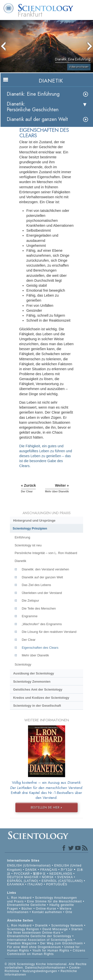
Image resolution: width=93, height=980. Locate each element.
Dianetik (20, 561)
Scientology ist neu (28, 545)
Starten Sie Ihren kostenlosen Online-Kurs (45, 931)
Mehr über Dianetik (35, 655)
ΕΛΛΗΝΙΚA (16, 884)
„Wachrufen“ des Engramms (42, 624)
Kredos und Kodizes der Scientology (41, 698)
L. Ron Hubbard (19, 898)
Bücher (27, 909)
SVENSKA (65, 877)
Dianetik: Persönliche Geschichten (33, 107)
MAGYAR (31, 877)
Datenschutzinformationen (45, 968)
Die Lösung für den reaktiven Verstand (49, 632)
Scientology (23, 664)
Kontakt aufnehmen (47, 912)
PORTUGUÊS (57, 884)
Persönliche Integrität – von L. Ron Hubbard (46, 553)
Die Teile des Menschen (39, 608)
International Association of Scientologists (40, 940)
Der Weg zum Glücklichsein (62, 943)
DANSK (31, 870)
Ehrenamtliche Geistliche (27, 905)
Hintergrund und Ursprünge (34, 520)
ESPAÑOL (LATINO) (23, 881)
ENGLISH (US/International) (29, 866)
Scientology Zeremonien (32, 682)
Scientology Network (67, 925)
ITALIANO (35, 884)
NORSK (48, 877)
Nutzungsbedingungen (40, 971)
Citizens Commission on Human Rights (46, 952)
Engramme (30, 616)
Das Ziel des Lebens (36, 585)
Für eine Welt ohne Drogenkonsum (34, 947)
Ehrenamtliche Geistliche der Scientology (39, 936)
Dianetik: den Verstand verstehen (46, 569)
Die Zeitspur (31, 601)
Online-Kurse (47, 909)
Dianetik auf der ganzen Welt (37, 119)
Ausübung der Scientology (34, 673)
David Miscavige (55, 929)
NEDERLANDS (61, 874)
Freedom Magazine (22, 943)
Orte (69, 912)
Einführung (22, 537)
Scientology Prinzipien (30, 528)
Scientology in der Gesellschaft (37, 706)
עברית (67, 869)
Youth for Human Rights (51, 951)
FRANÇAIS (49, 870)
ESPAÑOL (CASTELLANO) (62, 881)
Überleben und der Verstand (42, 593)
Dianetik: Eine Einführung (33, 94)
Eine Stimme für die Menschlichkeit (54, 901)
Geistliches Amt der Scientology (38, 689)
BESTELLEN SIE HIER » (46, 807)
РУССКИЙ (22, 874)
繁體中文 (39, 874)
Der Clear (29, 640)
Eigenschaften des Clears (40, 648)
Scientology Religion (23, 929)
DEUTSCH (15, 877)
